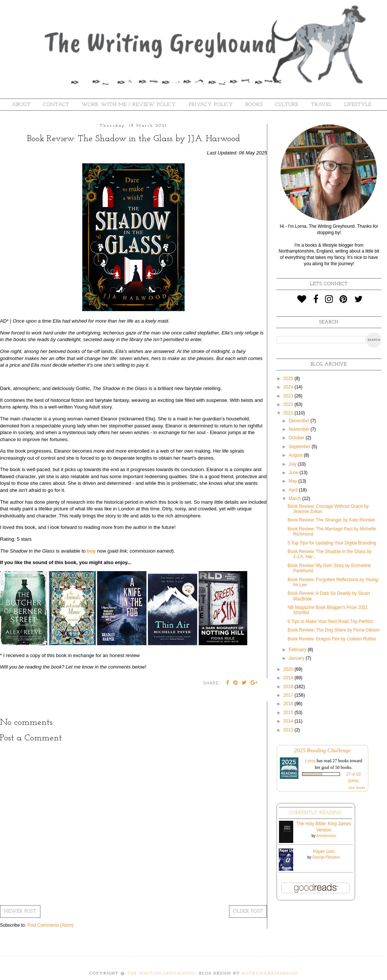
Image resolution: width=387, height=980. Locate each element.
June (294, 473)
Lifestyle (358, 105)
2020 (289, 669)
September (300, 447)
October (297, 438)
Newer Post (20, 911)
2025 (289, 379)
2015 (289, 713)
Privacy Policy (211, 105)
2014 (289, 721)
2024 (289, 387)
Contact (56, 105)
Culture (287, 105)
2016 (289, 704)
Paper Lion (324, 851)
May (294, 481)
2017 (289, 695)
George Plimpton (326, 857)
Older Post (248, 911)
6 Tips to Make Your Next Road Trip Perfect (330, 621)
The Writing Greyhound (161, 974)
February (298, 650)
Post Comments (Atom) (50, 925)
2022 (289, 404)
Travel (322, 105)
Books (254, 105)
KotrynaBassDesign (270, 974)
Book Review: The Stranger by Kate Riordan (331, 520)
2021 (289, 413)
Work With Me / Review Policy (129, 105)
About (21, 105)
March (296, 499)
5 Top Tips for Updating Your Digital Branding (332, 543)
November (300, 429)
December (300, 421)
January (297, 658)
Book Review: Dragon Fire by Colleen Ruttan (332, 639)
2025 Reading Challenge (322, 750)
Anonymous (326, 836)
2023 (289, 396)
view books (357, 788)
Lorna (310, 761)
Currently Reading (315, 813)
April (294, 490)
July (293, 464)
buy (91, 551)
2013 (289, 730)
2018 (289, 687)
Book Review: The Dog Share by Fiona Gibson (334, 630)
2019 (289, 678)
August (296, 455)
